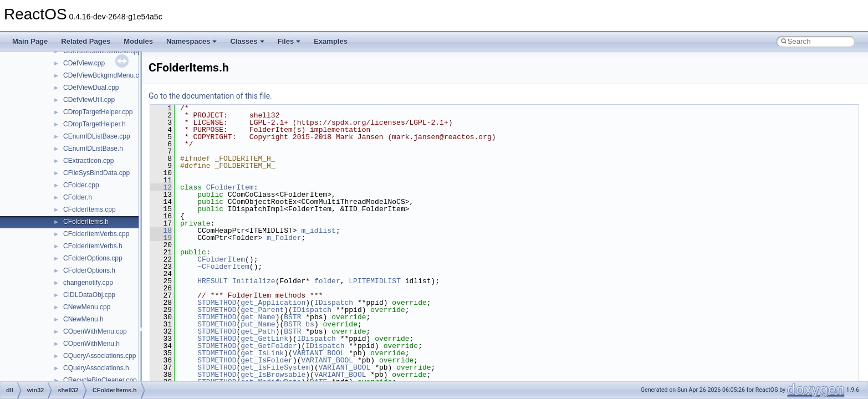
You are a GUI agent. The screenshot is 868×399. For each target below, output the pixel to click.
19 (161, 238)
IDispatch (334, 303)
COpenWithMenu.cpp (95, 331)
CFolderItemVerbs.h (93, 246)
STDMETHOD (217, 303)
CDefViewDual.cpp (91, 88)
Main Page (30, 41)
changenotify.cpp (88, 283)
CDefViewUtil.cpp (89, 100)
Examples (331, 41)
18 (161, 231)
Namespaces (192, 41)
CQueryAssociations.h (96, 368)
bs (310, 324)
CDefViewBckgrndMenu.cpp (105, 75)
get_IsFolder (267, 360)
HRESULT (213, 281)
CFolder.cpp (81, 185)
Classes (247, 41)
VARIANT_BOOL (319, 353)
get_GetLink (264, 339)
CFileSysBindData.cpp (96, 173)
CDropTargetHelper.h (95, 124)
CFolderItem (230, 187)
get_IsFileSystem (275, 367)
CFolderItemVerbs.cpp (96, 234)
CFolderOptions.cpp (93, 258)
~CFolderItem (223, 267)
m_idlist (318, 231)
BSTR (292, 317)
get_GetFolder (269, 346)
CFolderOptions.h (89, 270)
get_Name (258, 317)
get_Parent (262, 310)
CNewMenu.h (83, 319)
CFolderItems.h (86, 222)
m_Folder (284, 238)
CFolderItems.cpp (90, 209)
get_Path (258, 331)
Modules (138, 41)
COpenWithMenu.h (91, 344)
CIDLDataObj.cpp (89, 295)
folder (327, 281)
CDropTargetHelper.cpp (98, 112)
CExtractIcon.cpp (88, 161)
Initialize (254, 281)
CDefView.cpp (84, 63)
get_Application (273, 303)
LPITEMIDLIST (375, 281)
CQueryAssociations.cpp (99, 356)
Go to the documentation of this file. (210, 96)
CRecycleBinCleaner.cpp (100, 380)
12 (161, 187)
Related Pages (86, 41)
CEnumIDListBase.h (93, 149)
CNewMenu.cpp (87, 307)
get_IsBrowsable (273, 375)
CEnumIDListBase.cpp (97, 136)
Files (289, 41)
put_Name (258, 324)
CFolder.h (78, 197)
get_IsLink (262, 353)
